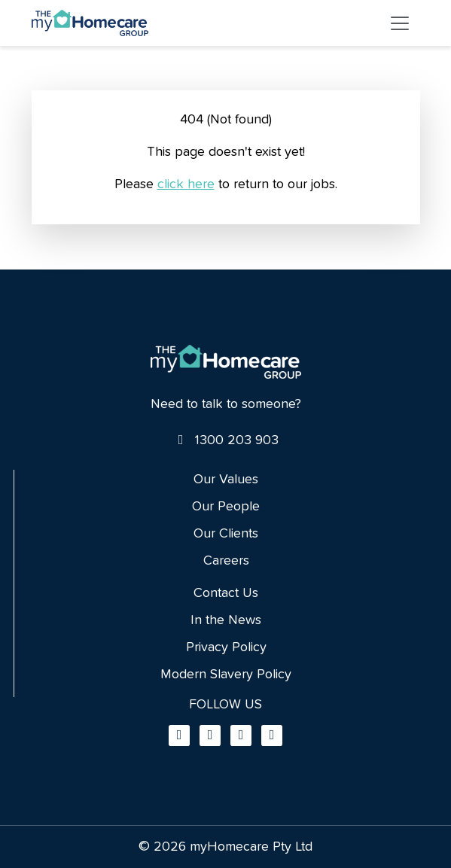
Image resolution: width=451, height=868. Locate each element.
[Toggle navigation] (400, 23)
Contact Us (226, 593)
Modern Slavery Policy (226, 675)
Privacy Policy (226, 647)
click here (186, 184)
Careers (226, 561)
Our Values (226, 480)
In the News (226, 620)
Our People (226, 507)
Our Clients (226, 534)
